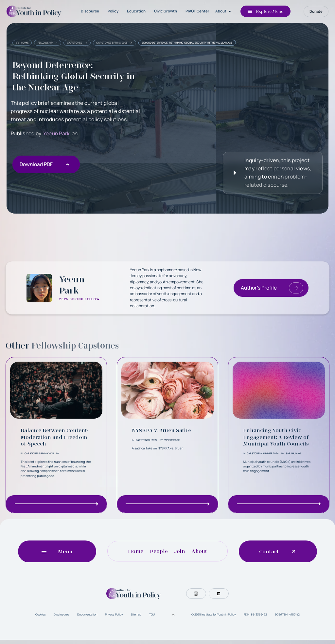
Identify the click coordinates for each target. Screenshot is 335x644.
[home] (35, 11)
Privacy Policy (114, 618)
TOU (152, 618)
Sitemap (136, 618)
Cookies (41, 618)
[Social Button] (196, 598)
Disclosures (62, 618)
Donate (316, 11)
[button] (224, 11)
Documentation (87, 618)
